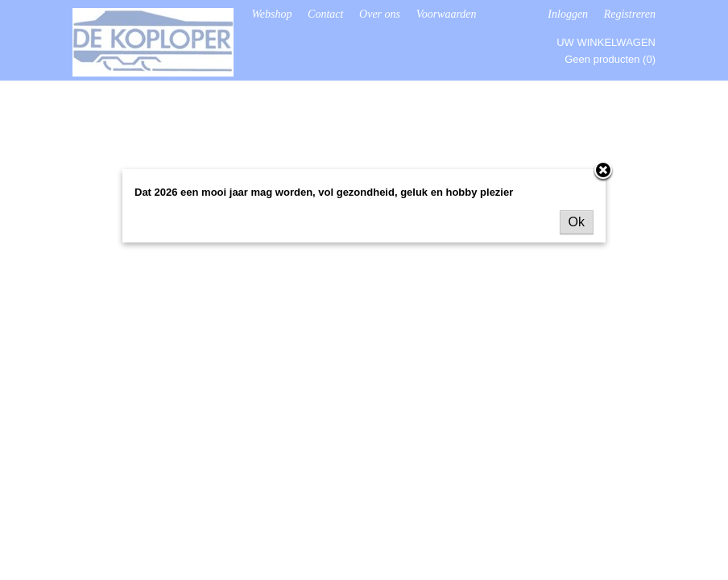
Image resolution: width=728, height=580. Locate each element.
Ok (577, 222)
